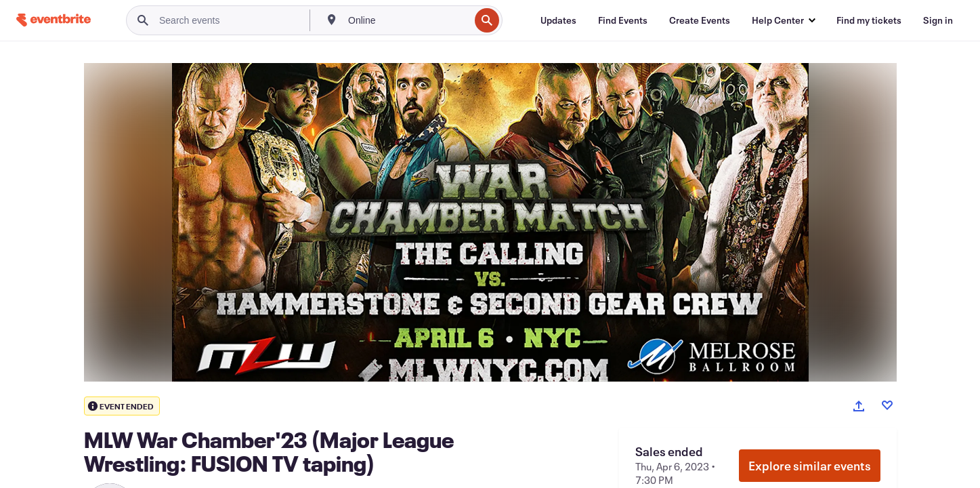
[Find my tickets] (869, 20)
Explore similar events (810, 466)
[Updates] (558, 20)
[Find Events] (623, 20)
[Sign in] (938, 20)
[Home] (54, 20)
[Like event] (887, 405)
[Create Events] (700, 20)
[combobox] (407, 20)
